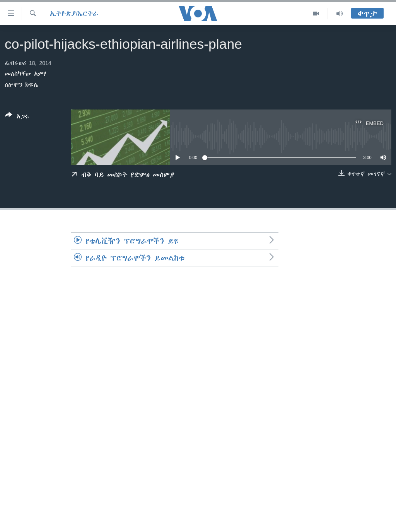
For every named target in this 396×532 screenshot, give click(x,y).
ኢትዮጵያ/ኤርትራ (74, 14)
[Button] (17, 117)
